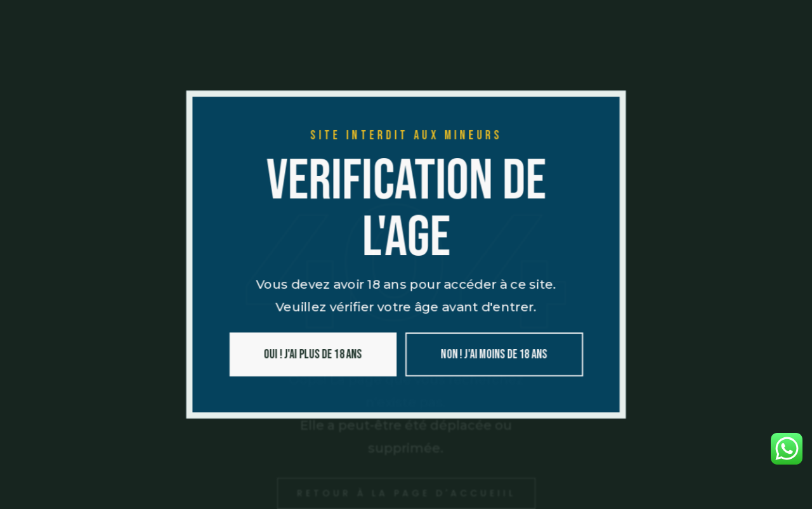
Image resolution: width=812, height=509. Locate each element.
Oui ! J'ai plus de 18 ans (310, 357)
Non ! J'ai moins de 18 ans (496, 357)
